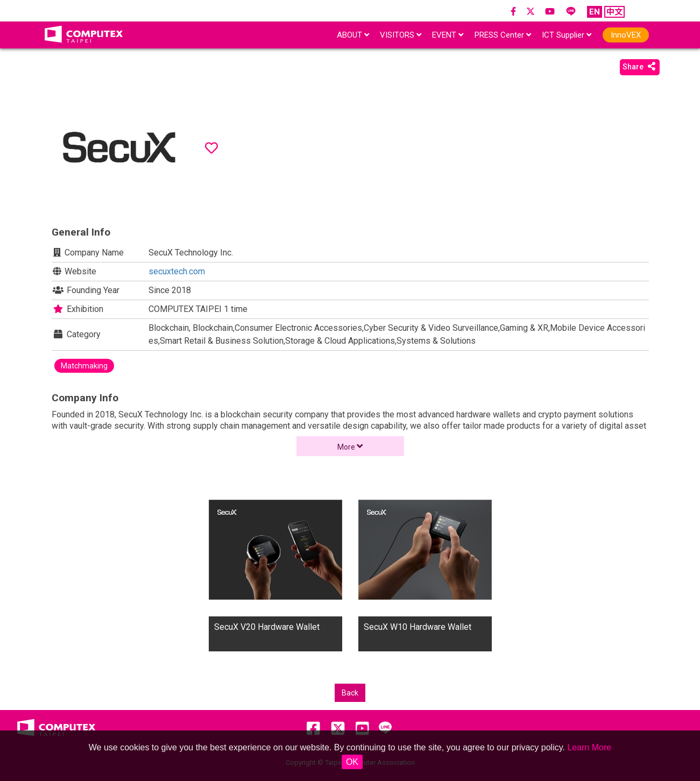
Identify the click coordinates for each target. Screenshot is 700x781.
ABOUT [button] (353, 35)
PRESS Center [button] (503, 35)
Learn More (589, 747)
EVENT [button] (448, 35)
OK (352, 762)
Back (350, 693)
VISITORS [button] (401, 35)
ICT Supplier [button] (567, 35)
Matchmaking (84, 366)
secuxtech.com (177, 271)
